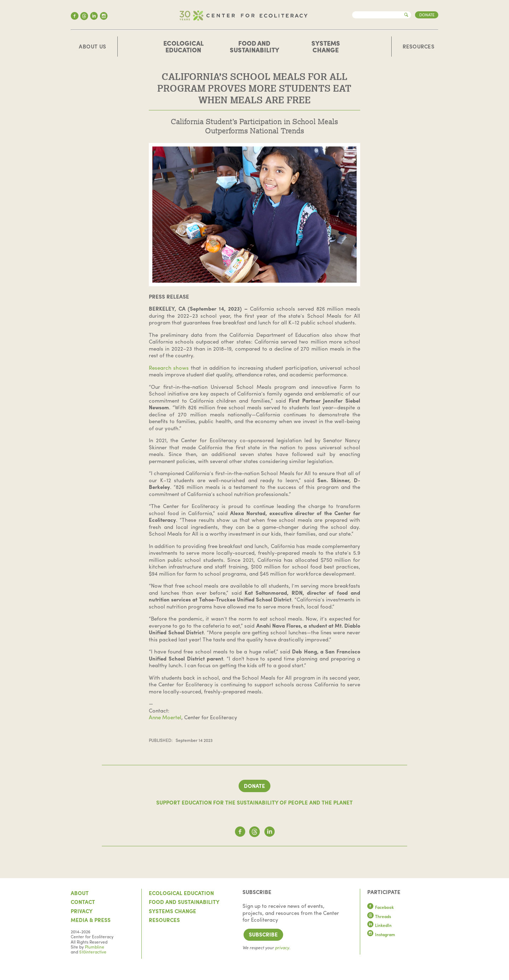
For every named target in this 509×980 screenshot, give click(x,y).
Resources (419, 47)
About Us (93, 47)
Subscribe (263, 934)
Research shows (169, 368)
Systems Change (326, 47)
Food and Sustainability (255, 47)
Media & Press (91, 920)
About (80, 893)
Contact (83, 902)
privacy (282, 947)
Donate (427, 15)
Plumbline (95, 947)
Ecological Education (183, 47)
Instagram (381, 934)
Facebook (381, 907)
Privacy (82, 911)
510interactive (93, 952)
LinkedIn (380, 925)
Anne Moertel (165, 717)
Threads (379, 916)
